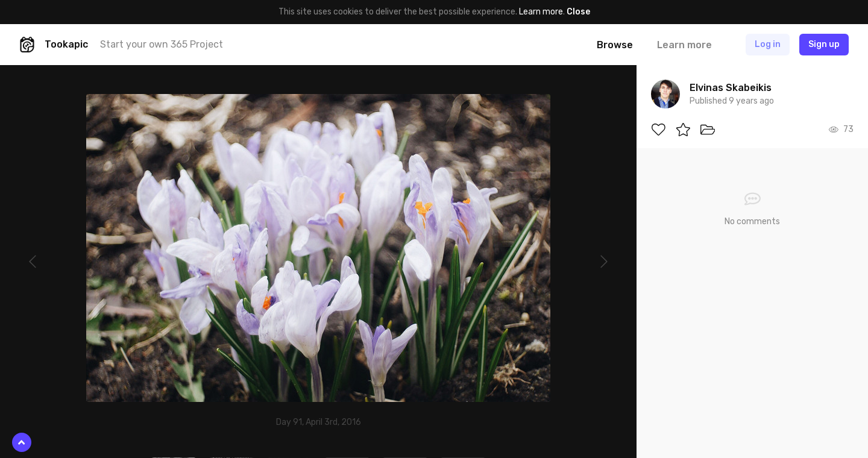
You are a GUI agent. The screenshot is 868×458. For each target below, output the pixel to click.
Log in (768, 44)
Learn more (541, 12)
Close (578, 12)
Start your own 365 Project (162, 44)
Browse (615, 45)
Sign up (824, 44)
